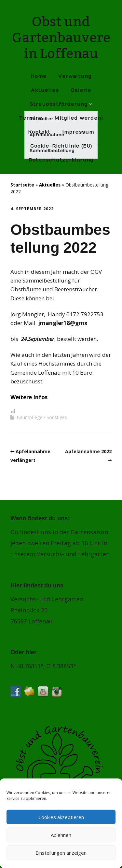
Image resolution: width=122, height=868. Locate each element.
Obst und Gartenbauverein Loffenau (61, 38)
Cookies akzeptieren (61, 817)
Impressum (78, 132)
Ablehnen (61, 835)
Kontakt (39, 132)
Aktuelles (45, 90)
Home (39, 76)
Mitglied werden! (79, 118)
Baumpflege (29, 417)
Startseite (22, 185)
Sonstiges (57, 417)
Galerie (81, 90)
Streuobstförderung (59, 104)
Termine (31, 118)
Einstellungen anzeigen (61, 853)
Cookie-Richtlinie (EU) (61, 146)
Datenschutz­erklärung (61, 160)
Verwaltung (75, 76)
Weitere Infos (29, 397)
